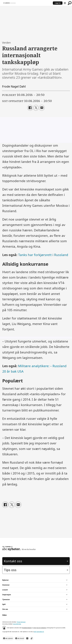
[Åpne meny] (65, 3)
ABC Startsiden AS (39, 632)
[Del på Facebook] (30, 108)
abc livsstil (21, 638)
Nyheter (5, 580)
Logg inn (58, 3)
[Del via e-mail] (42, 108)
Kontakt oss (13, 561)
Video (4, 615)
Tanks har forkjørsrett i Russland (43, 255)
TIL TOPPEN (6, 547)
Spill (4, 604)
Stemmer (6, 585)
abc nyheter (9, 638)
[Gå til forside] (9, 3)
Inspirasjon (7, 595)
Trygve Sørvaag (21, 622)
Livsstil (5, 590)
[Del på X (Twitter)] (36, 108)
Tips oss (10, 570)
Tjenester (6, 599)
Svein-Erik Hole (17, 624)
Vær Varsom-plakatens (40, 628)
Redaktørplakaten (27, 628)
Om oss (5, 609)
